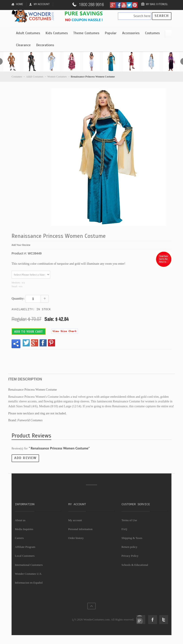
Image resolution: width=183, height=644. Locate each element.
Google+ (141, 620)
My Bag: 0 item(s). (157, 4)
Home (20, 4)
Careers (19, 538)
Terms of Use (129, 520)
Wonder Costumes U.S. (28, 574)
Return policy (129, 547)
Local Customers (25, 556)
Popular (111, 33)
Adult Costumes (28, 33)
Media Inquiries (24, 529)
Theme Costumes (86, 33)
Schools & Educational (135, 565)
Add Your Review (21, 245)
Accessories (131, 33)
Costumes (152, 33)
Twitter (164, 620)
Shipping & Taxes (132, 538)
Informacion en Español (29, 583)
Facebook (153, 620)
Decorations (45, 45)
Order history (76, 538)
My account (75, 520)
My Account (42, 4)
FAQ (124, 529)
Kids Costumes (57, 33)
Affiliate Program (25, 547)
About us (20, 520)
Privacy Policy (130, 556)
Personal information (80, 529)
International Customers (29, 565)
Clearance (23, 45)
